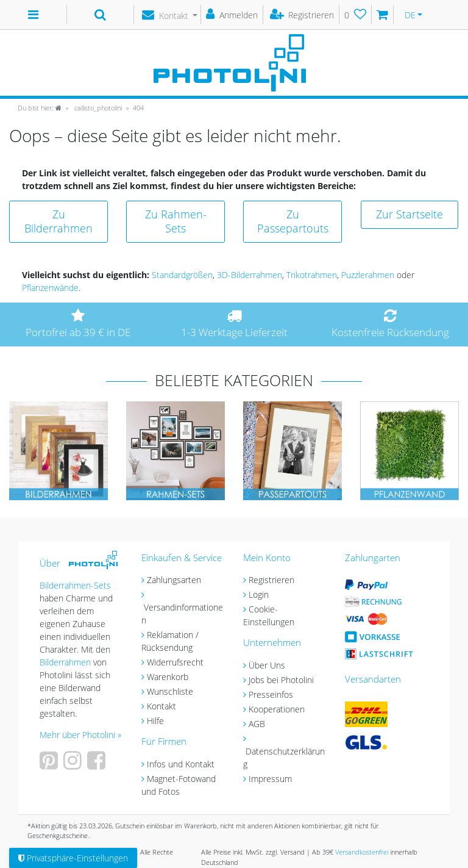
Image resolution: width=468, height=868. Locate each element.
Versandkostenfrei (362, 852)
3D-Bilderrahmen (250, 275)
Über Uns (267, 665)
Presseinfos (271, 694)
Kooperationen (277, 709)
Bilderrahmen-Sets (75, 585)
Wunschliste (170, 691)
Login (259, 594)
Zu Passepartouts (293, 221)
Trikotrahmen (312, 275)
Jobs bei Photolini (281, 680)
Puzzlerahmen (368, 275)
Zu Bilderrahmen (58, 221)
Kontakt (161, 706)
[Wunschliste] (356, 15)
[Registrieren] (303, 15)
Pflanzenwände (50, 288)
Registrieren (271, 580)
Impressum (270, 779)
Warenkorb (168, 677)
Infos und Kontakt (181, 764)
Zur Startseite (409, 214)
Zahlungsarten (174, 580)
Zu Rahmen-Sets (176, 221)
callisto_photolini (97, 108)
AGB (257, 724)
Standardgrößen (182, 275)
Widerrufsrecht (175, 662)
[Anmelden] (232, 15)
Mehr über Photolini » (80, 735)
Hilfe (155, 721)
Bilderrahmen (65, 662)
